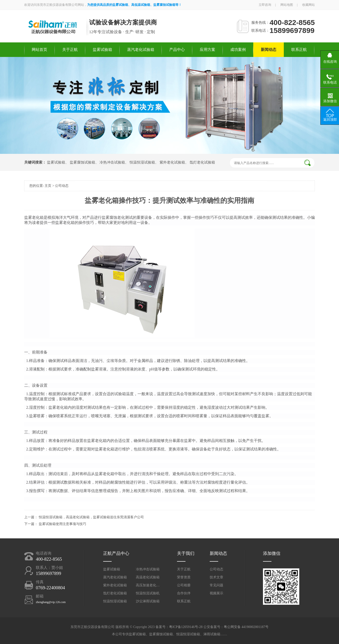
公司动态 (62, 186)
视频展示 (216, 593)
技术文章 (216, 577)
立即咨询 (265, 5)
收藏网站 (308, 5)
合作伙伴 (184, 593)
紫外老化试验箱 (172, 162)
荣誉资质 (184, 577)
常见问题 (216, 585)
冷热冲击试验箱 (112, 162)
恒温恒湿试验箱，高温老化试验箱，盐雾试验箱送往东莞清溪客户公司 (91, 517)
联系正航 (299, 50)
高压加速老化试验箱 (148, 585)
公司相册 (184, 585)
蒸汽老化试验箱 (141, 50)
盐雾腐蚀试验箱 (82, 162)
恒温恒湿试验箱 (142, 162)
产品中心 (177, 50)
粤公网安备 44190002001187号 (246, 627)
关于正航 (70, 50)
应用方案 (208, 50)
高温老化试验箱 (148, 577)
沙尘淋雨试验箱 (148, 601)
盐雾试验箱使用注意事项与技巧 (62, 524)
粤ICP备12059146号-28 (186, 627)
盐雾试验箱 (102, 50)
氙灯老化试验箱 (202, 162)
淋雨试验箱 (212, 634)
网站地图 (287, 5)
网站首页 (39, 50)
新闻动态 (269, 50)
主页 (48, 186)
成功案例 (238, 50)
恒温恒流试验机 (148, 593)
